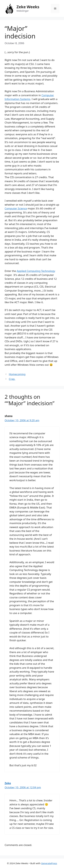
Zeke (8, 783)
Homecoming (17, 374)
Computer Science (16, 208)
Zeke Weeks (28, 7)
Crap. (12, 379)
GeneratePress (49, 863)
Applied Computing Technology (36, 271)
